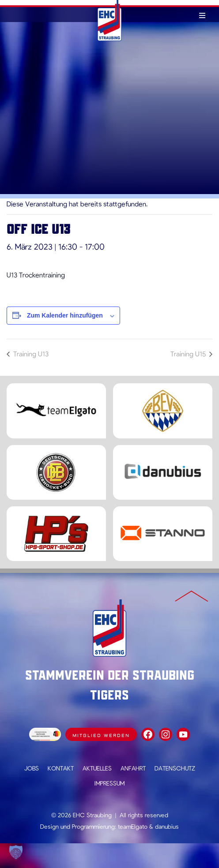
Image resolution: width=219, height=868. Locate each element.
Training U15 (189, 354)
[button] (16, 852)
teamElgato (133, 826)
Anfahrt (133, 768)
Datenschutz (175, 768)
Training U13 (30, 354)
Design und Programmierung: (78, 826)
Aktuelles (97, 768)
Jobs (32, 768)
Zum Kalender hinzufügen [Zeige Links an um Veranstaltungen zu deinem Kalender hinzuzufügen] (65, 315)
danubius (167, 826)
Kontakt (61, 768)
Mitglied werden (101, 735)
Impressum (109, 783)
